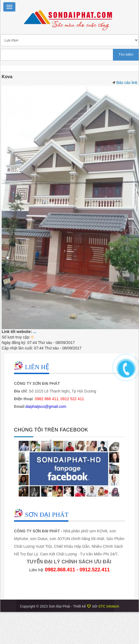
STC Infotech (109, 606)
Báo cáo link (127, 83)
